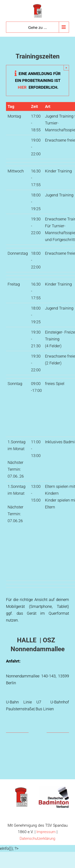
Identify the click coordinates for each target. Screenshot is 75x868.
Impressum (46, 832)
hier (38, 87)
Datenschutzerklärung (37, 838)
